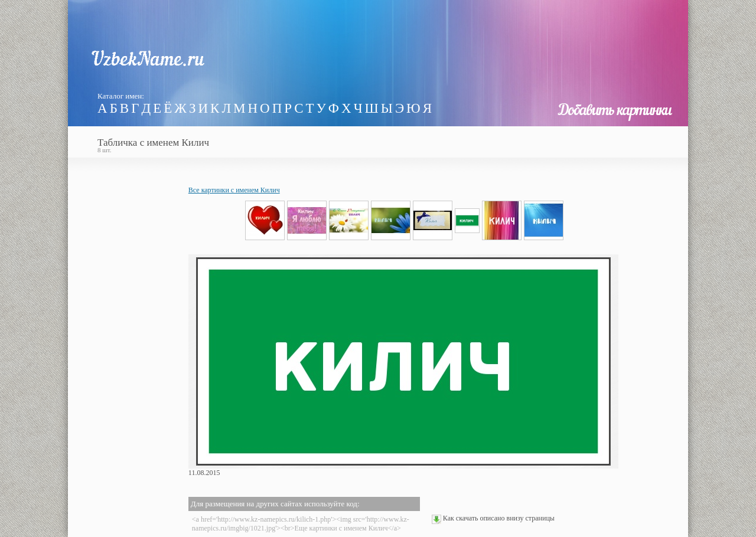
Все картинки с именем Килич (234, 190)
